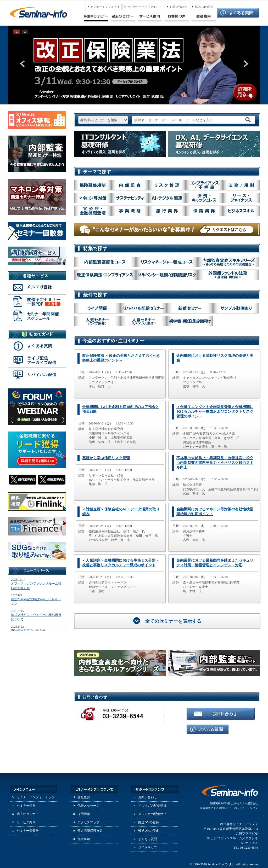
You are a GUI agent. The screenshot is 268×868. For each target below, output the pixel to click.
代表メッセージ (88, 806)
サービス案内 (26, 822)
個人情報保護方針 (90, 831)
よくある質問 (148, 839)
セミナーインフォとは (105, 7)
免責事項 (84, 839)
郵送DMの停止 (204, 7)
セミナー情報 (26, 806)
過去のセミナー (28, 814)
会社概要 (84, 797)
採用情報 (84, 814)
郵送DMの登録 (149, 822)
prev (23, 64)
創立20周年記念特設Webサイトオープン (36, 601)
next (245, 64)
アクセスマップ (88, 822)
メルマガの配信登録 (152, 806)
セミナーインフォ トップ (36, 797)
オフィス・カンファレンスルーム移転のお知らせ (36, 586)
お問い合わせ (178, 7)
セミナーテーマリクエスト (144, 7)
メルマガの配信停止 (152, 814)
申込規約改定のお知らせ (28, 631)
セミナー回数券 (28, 831)
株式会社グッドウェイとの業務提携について (36, 617)
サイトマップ (148, 847)
